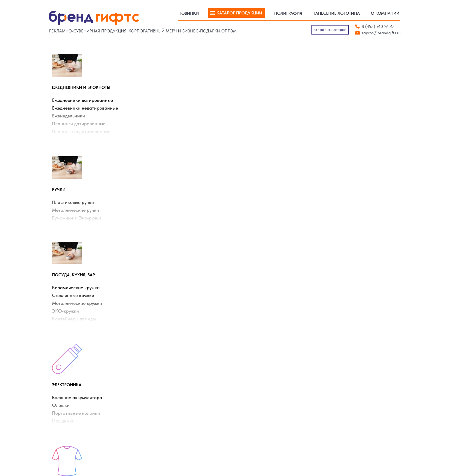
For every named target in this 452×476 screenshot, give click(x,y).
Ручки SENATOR (247, 390)
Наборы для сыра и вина (165, 398)
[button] (330, 30)
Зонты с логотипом (159, 359)
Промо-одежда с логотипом (167, 383)
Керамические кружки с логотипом (174, 351)
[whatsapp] (336, 419)
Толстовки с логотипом (73, 375)
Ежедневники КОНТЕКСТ (255, 351)
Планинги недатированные (84, 134)
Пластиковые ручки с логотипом (172, 375)
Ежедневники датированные (85, 103)
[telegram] (346, 419)
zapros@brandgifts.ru (381, 33)
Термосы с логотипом (162, 390)
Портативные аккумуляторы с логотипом (90, 390)
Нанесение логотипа (251, 414)
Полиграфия (285, 414)
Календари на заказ (71, 398)
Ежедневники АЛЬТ (250, 367)
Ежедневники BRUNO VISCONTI (262, 359)
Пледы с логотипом (70, 359)
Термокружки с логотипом (76, 367)
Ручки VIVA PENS (248, 398)
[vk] (326, 419)
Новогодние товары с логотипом (82, 383)
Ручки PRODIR (245, 383)
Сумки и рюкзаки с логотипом (170, 367)
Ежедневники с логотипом (76, 351)
